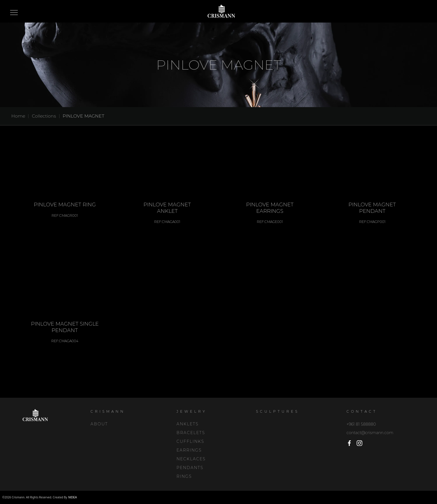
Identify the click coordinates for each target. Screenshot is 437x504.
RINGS (184, 476)
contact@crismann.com (370, 433)
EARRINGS (189, 450)
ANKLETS (187, 424)
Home (18, 116)
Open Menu (14, 13)
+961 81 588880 (361, 424)
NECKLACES (191, 459)
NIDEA (73, 497)
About (99, 424)
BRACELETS (191, 433)
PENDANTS (190, 468)
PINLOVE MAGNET (83, 116)
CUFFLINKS (190, 441)
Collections (44, 116)
